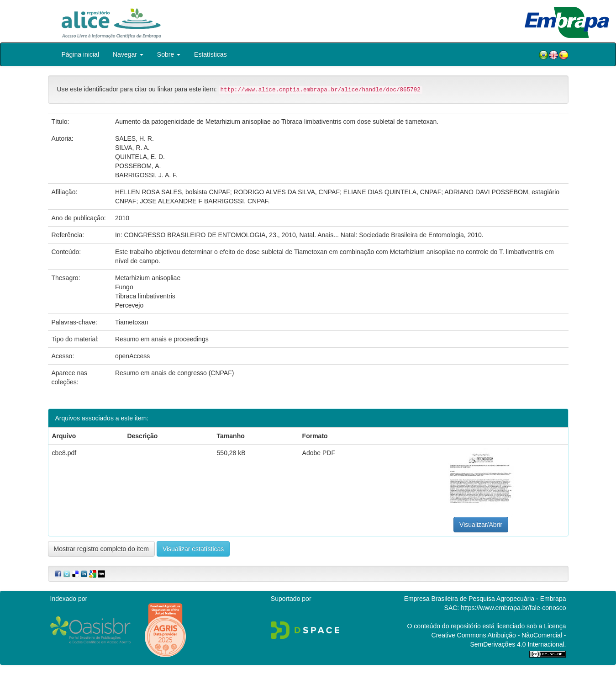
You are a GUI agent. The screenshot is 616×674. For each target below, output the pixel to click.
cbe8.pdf (64, 453)
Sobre (169, 54)
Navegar (128, 54)
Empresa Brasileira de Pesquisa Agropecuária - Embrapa (485, 599)
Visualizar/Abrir (481, 525)
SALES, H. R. (134, 138)
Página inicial (81, 54)
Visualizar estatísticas (193, 549)
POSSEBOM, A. (138, 166)
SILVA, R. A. (132, 148)
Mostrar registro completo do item (102, 549)
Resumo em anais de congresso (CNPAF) (174, 373)
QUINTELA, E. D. (140, 157)
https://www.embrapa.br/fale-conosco (513, 608)
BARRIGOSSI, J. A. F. (146, 175)
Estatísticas (211, 54)
